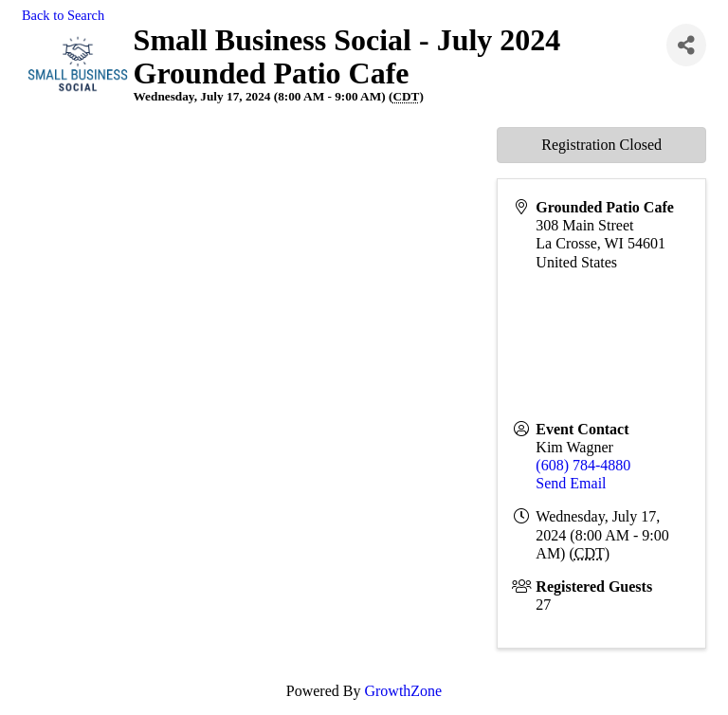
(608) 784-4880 (583, 465)
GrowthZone (403, 691)
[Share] (686, 45)
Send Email (571, 483)
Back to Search (63, 15)
